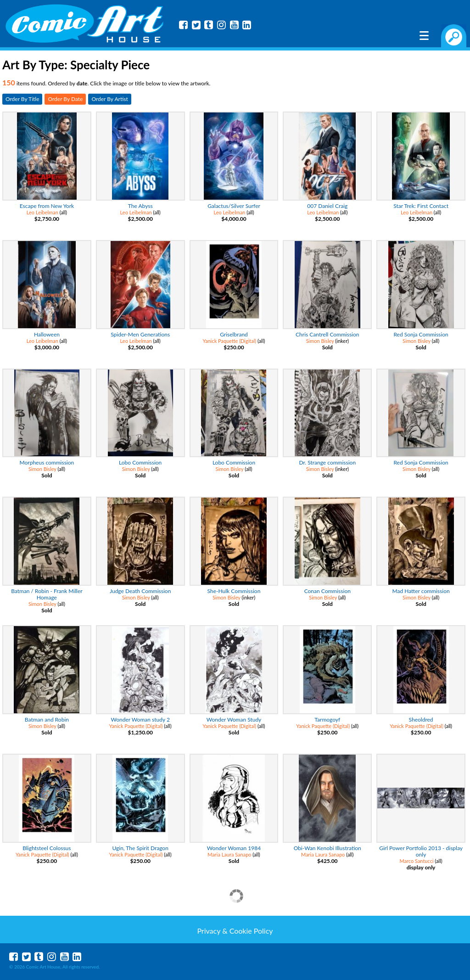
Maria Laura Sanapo (229, 854)
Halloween (47, 334)
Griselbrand (234, 334)
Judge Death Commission (140, 591)
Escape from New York (47, 206)
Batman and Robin (47, 720)
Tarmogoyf (327, 720)
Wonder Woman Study (234, 720)
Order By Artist (109, 99)
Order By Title (22, 99)
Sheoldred (421, 720)
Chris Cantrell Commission (327, 334)
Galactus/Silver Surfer (234, 206)
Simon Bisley (320, 341)
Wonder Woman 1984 (234, 848)
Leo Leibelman (42, 212)
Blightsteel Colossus (47, 848)
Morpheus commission (47, 462)
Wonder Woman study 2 (140, 720)
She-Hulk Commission (234, 591)
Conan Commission (327, 591)
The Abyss (140, 206)
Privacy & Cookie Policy (235, 931)
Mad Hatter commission (421, 591)
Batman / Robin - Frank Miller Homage (47, 594)
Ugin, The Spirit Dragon (140, 848)
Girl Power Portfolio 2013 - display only (421, 851)
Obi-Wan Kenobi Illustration (327, 848)
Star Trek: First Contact (421, 206)
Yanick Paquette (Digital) (230, 341)
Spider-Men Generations (140, 334)
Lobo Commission (140, 462)
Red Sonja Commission (421, 334)
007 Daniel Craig (327, 206)
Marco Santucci (416, 861)
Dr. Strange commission (327, 462)
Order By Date (65, 99)
